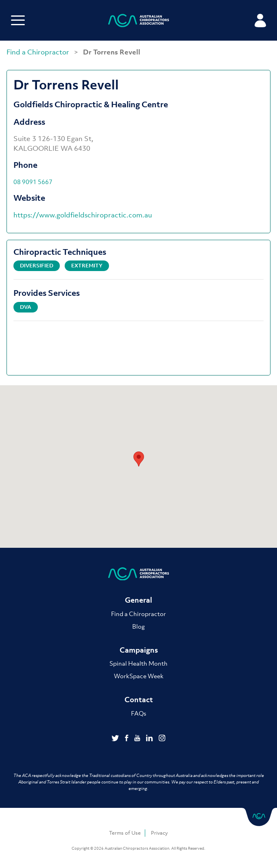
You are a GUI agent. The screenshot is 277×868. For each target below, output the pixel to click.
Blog (138, 626)
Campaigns (139, 650)
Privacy (159, 833)
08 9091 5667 (33, 182)
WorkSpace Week (139, 676)
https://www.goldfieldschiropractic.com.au (83, 215)
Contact (139, 700)
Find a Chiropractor (39, 52)
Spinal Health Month (138, 663)
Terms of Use (125, 833)
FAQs (138, 713)
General (138, 600)
